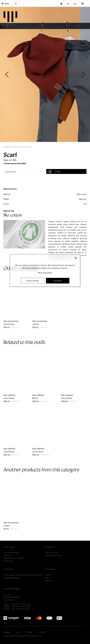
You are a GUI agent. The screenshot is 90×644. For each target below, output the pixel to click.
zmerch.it (48, 575)
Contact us (50, 547)
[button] (83, 74)
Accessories (23, 147)
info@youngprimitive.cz (53, 555)
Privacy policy (8, 561)
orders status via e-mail (12, 578)
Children (15, 147)
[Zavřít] (76, 258)
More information (45, 273)
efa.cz (47, 578)
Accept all (58, 281)
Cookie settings (32, 281)
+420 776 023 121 (51, 553)
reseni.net (49, 580)
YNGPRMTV (7, 147)
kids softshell (9, 395)
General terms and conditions (14, 558)
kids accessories (11, 321)
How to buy (7, 555)
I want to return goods (11, 553)
